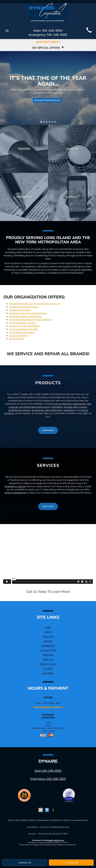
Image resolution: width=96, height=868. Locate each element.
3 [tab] (47, 123)
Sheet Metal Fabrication (22, 332)
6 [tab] (56, 123)
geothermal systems (19, 410)
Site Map (48, 669)
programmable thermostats (35, 407)
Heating (24, 149)
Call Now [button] (71, 863)
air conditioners (63, 404)
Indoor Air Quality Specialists (24, 326)
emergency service (15, 486)
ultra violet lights (54, 410)
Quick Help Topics (48, 42)
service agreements (15, 493)
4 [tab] (50, 123)
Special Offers (48, 650)
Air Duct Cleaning (18, 336)
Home (48, 627)
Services (48, 641)
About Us (48, 659)
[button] (48, 430)
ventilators (69, 410)
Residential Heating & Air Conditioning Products (35, 304)
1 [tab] (42, 123)
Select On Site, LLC (56, 840)
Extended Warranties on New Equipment (31, 320)
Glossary (48, 673)
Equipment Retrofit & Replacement (28, 313)
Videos (48, 632)
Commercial (48, 646)
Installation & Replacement (24, 307)
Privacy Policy (48, 664)
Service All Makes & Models (23, 329)
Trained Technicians (20, 310)
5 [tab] (53, 123)
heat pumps (79, 404)
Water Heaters (17, 339)
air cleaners (38, 410)
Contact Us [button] (25, 863)
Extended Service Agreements (25, 317)
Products (48, 637)
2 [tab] (45, 123)
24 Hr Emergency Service (22, 323)
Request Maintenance (47, 100)
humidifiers (57, 407)
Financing (24, 197)
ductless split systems (75, 407)
